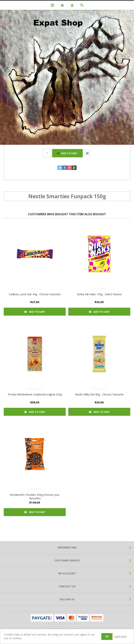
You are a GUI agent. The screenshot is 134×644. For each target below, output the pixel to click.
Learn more (120, 636)
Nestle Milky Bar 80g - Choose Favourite (99, 394)
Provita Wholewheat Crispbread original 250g (35, 394)
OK (107, 637)
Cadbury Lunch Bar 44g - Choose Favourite (35, 294)
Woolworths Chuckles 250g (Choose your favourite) (35, 496)
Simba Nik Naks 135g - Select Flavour (99, 294)
